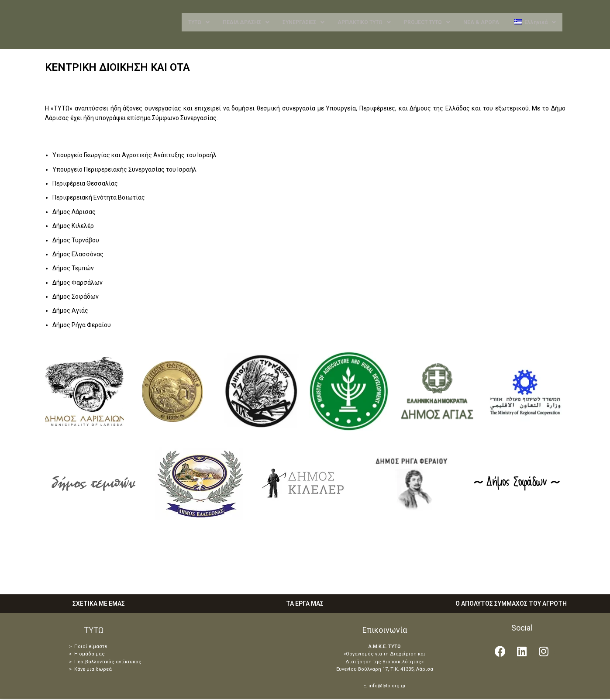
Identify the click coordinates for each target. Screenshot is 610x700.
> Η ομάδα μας (87, 656)
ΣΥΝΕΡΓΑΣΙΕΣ (303, 23)
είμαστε (97, 648)
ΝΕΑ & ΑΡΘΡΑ (481, 23)
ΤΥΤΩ (199, 23)
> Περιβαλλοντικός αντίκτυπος (105, 664)
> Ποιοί (78, 648)
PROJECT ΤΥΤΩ (427, 23)
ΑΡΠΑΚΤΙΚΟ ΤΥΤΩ (364, 23)
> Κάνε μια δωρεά (90, 671)
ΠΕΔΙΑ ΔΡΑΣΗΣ (246, 23)
